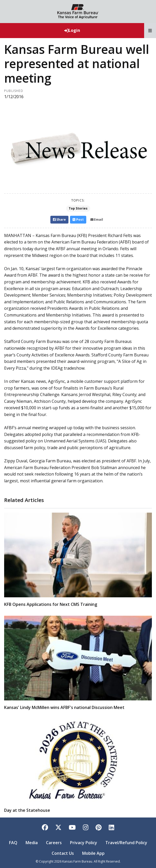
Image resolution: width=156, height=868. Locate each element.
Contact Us (63, 853)
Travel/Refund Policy (126, 843)
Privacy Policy (84, 843)
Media (32, 843)
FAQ (13, 843)
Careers (54, 843)
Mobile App (93, 853)
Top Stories (78, 208)
